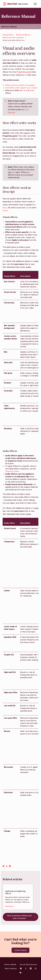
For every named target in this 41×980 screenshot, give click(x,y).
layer (5, 208)
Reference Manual (9, 27)
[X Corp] (7, 866)
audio (32, 90)
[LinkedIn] (10, 866)
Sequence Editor (12, 471)
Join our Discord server (28, 964)
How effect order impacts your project (21, 88)
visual (25, 90)
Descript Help (8, 35)
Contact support (20, 950)
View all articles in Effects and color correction (21, 917)
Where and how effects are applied (20, 85)
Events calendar (10, 964)
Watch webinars (11, 968)
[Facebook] (3, 866)
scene (5, 211)
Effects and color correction (13, 37)
